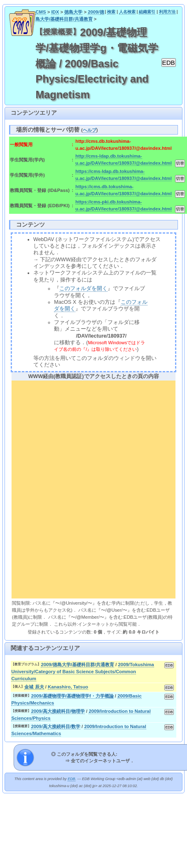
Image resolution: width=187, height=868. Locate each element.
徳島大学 (73, 12)
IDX (55, 12)
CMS (41, 12)
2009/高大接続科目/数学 (56, 726)
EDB (71, 779)
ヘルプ (90, 130)
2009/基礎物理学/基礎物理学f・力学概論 (72, 696)
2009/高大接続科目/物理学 (58, 711)
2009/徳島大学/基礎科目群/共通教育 (77, 665)
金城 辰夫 (34, 687)
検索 (111, 12)
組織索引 (147, 12)
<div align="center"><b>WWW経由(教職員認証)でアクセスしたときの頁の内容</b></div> (93, 488)
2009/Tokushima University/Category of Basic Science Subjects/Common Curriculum (82, 672)
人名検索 (127, 12)
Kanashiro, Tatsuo (68, 687)
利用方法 (167, 12)
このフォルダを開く (83, 289)
